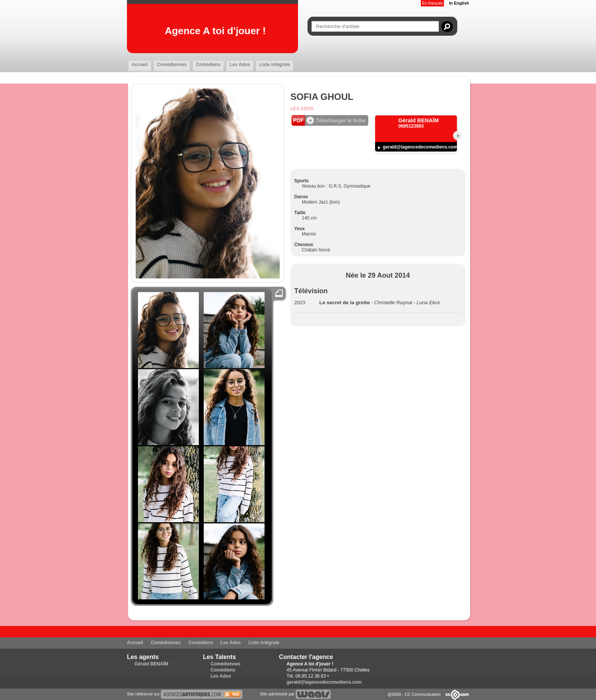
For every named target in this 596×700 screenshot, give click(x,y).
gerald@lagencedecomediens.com (420, 147)
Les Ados (240, 65)
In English (459, 3)
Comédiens (208, 65)
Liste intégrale (275, 65)
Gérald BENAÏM (151, 664)
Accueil (140, 65)
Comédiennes (172, 65)
